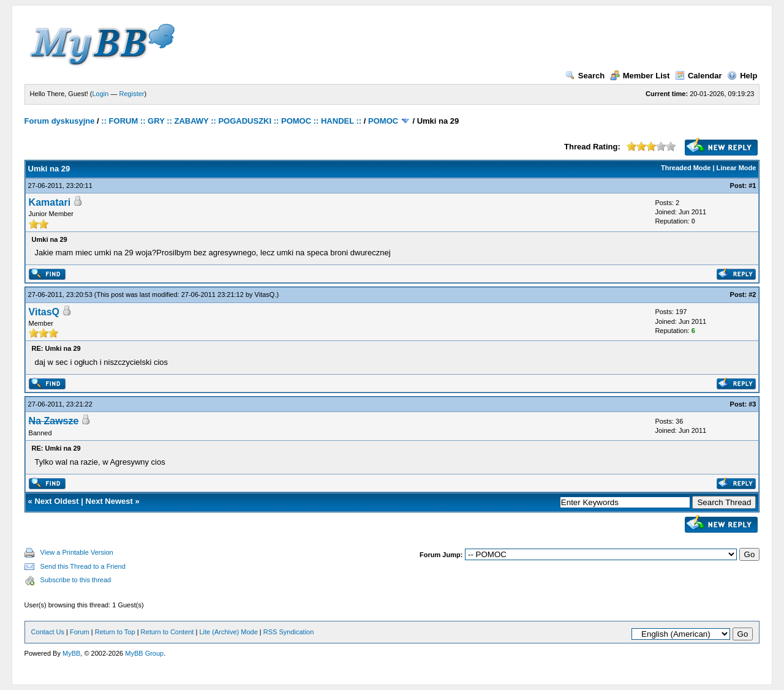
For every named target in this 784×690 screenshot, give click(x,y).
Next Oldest (56, 501)
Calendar (699, 76)
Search (585, 76)
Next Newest (109, 501)
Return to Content (168, 632)
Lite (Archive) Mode (228, 632)
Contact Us (48, 632)
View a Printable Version (77, 552)
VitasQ (265, 294)
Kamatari (50, 202)
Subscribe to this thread (76, 580)
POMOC (383, 121)
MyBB (71, 653)
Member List (640, 76)
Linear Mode (737, 168)
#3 (752, 404)
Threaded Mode (686, 168)
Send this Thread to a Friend (83, 566)
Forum (80, 632)
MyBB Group (144, 653)
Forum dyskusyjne (60, 121)
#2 (752, 294)
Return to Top (115, 632)
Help (742, 76)
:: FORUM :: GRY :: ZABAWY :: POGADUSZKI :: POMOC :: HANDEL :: (231, 121)
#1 (752, 186)
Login (101, 94)
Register (132, 94)
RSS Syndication (289, 632)
